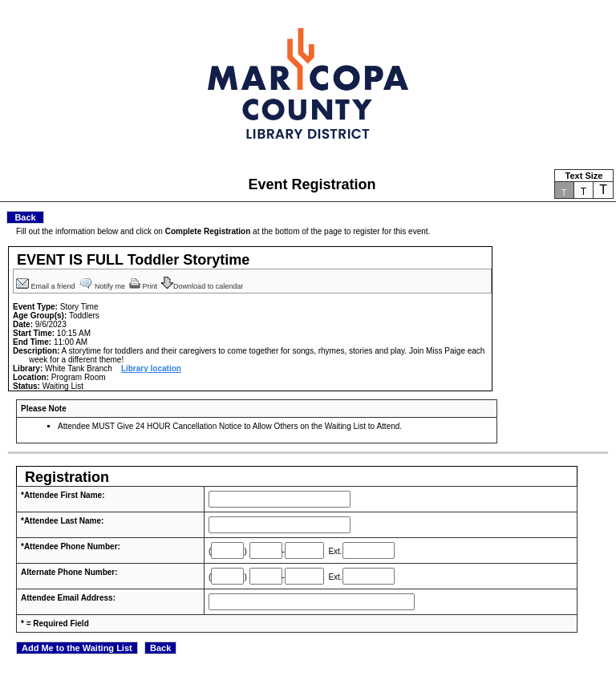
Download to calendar (203, 286)
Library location (151, 368)
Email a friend (47, 286)
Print (144, 286)
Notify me (103, 286)
